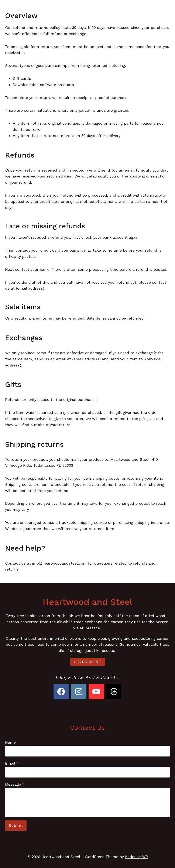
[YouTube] (96, 692)
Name (10, 742)
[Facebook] (61, 692)
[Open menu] (163, 8)
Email (12, 763)
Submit (16, 825)
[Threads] (114, 692)
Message (15, 784)
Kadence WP (137, 857)
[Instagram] (79, 692)
